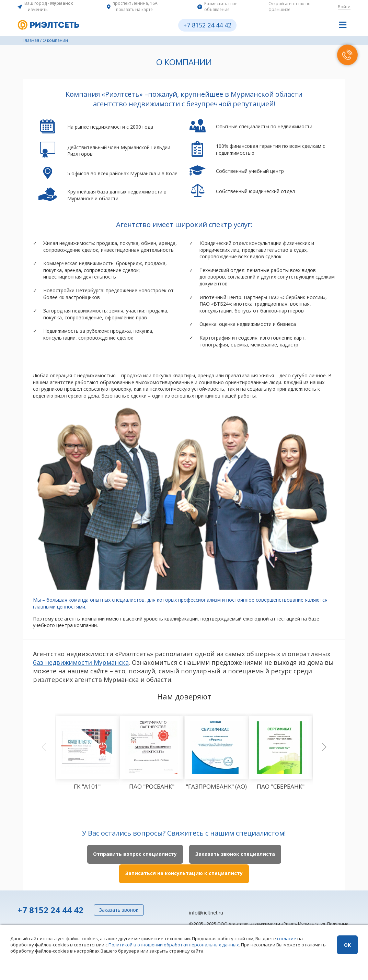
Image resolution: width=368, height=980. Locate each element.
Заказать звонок (119, 909)
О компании (55, 40)
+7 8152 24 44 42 (207, 25)
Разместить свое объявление (221, 7)
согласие (287, 938)
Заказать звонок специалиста (236, 854)
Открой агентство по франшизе (290, 7)
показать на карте (134, 9)
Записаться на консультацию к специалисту (184, 873)
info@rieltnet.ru (206, 912)
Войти (344, 7)
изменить (38, 9)
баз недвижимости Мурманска (81, 662)
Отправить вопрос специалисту (134, 854)
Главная (31, 40)
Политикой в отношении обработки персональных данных (174, 945)
